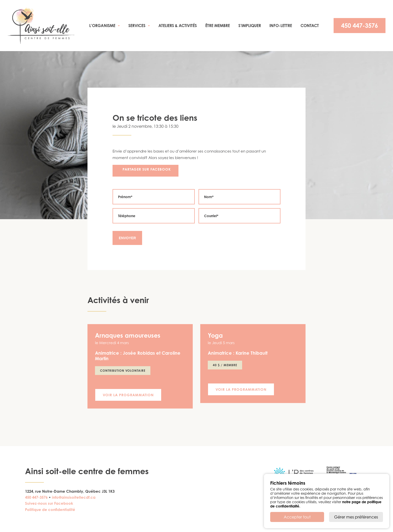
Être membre (218, 26)
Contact (310, 26)
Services (137, 26)
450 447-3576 (360, 26)
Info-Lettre (281, 26)
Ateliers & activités (178, 26)
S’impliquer (250, 26)
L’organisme (102, 26)
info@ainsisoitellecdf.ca (74, 497)
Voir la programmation (128, 395)
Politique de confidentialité (50, 510)
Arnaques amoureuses (128, 335)
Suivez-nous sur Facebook (49, 503)
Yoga (215, 335)
